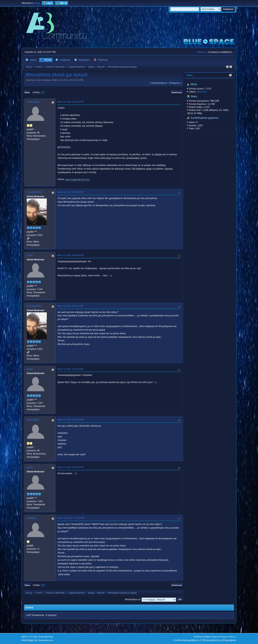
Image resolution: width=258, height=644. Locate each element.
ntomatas (33, 102)
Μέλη (194, 84)
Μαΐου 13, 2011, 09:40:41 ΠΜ (70, 467)
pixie (30, 255)
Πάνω (27, 585)
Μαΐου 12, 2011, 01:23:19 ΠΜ (70, 102)
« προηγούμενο (158, 83)
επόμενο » (175, 83)
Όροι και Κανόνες (220, 637)
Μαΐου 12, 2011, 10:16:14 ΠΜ (70, 369)
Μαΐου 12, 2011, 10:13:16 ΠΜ (70, 306)
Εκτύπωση (177, 92)
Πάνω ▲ (233, 637)
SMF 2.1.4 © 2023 (29, 637)
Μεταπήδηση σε (133, 599)
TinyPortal (198, 637)
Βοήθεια (207, 637)
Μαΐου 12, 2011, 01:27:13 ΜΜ (70, 420)
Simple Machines (46, 637)
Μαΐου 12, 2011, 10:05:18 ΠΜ (70, 255)
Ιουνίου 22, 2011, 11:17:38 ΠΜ (71, 518)
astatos (32, 518)
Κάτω (27, 92)
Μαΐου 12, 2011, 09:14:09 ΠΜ (70, 192)
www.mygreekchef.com (78, 179)
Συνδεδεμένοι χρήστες (205, 118)
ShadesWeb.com (46, 640)
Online (29, 608)
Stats (190, 75)
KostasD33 (34, 192)
